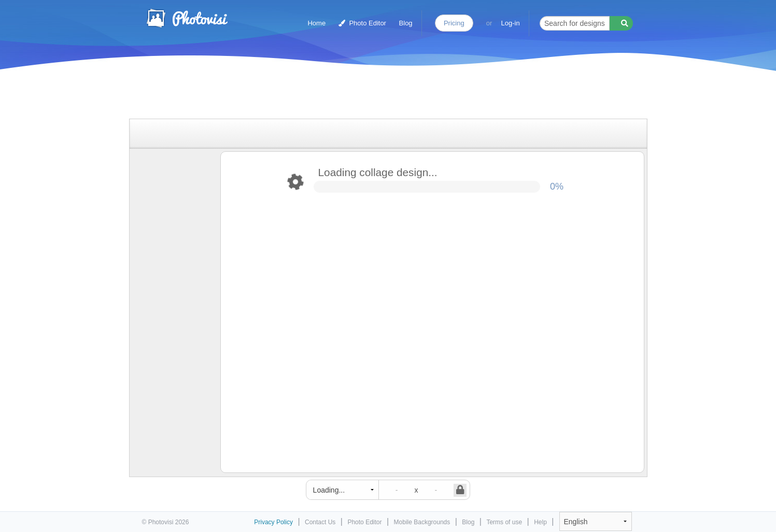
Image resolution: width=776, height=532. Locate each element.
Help (540, 522)
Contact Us (320, 522)
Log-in (511, 23)
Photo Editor (362, 23)
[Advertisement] (377, 95)
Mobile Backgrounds (422, 522)
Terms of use (504, 522)
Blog (406, 23)
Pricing (454, 23)
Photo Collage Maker (187, 18)
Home (316, 23)
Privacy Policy (273, 522)
